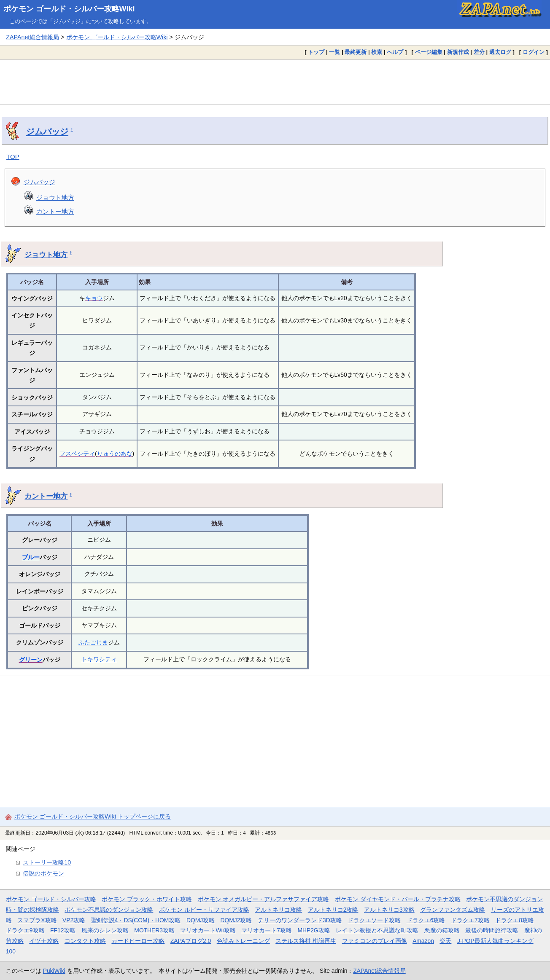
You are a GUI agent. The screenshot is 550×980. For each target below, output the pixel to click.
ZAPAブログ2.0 (191, 941)
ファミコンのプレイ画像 (375, 941)
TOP (13, 157)
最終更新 (356, 52)
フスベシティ (77, 454)
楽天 (445, 941)
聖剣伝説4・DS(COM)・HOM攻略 (136, 920)
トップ (316, 52)
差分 (479, 52)
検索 (377, 52)
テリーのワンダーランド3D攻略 (300, 920)
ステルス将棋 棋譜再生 (306, 941)
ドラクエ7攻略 (470, 920)
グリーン (31, 660)
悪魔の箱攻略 (442, 930)
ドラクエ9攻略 (25, 930)
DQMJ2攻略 (236, 920)
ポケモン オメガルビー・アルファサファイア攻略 (264, 899)
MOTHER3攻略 (154, 930)
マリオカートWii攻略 (208, 930)
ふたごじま (93, 642)
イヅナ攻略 (44, 941)
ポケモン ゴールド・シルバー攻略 (51, 899)
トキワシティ (99, 659)
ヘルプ (395, 52)
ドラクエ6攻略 (426, 920)
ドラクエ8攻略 (515, 920)
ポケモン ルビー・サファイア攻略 (204, 910)
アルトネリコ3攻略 (389, 910)
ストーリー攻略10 (47, 862)
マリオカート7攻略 (267, 930)
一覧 (334, 52)
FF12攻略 (63, 930)
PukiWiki (54, 971)
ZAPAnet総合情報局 (32, 37)
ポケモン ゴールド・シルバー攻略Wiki (69, 9)
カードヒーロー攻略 (138, 941)
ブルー (31, 557)
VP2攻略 (74, 920)
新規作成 (458, 52)
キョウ (94, 298)
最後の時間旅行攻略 (492, 930)
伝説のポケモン (43, 873)
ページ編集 (429, 52)
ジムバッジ (47, 132)
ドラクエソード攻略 (374, 920)
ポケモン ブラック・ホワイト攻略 (147, 899)
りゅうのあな (115, 454)
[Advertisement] (275, 82)
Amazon (423, 941)
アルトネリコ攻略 (278, 910)
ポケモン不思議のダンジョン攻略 (109, 910)
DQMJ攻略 (201, 920)
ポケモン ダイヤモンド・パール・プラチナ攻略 (398, 899)
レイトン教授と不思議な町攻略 (377, 930)
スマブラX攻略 (37, 920)
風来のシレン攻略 (105, 930)
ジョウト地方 (55, 197)
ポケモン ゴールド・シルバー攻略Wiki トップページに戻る (93, 816)
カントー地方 (55, 211)
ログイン (534, 52)
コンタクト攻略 (85, 941)
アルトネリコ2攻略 (333, 910)
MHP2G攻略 (314, 930)
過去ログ (500, 52)
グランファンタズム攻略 (453, 910)
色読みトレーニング (243, 941)
